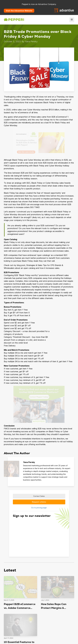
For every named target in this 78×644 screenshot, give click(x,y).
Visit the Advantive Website (19, 11)
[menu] (72, 20)
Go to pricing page (39, 508)
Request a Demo (39, 502)
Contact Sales (39, 496)
